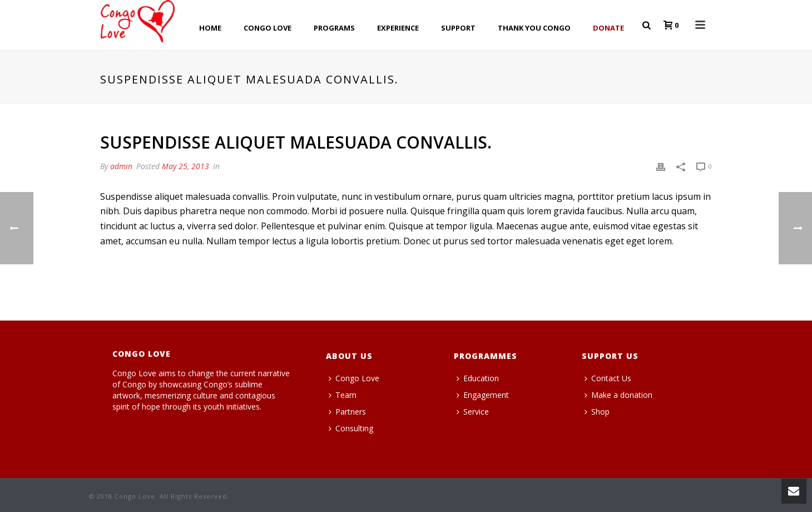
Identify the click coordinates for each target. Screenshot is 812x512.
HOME (210, 28)
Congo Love (354, 378)
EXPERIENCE (398, 28)
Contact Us (608, 378)
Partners (347, 412)
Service (473, 412)
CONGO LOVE (268, 28)
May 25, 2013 (185, 166)
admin (121, 166)
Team (343, 395)
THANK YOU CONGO (534, 28)
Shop (597, 412)
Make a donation (618, 395)
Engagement (483, 395)
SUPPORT (458, 28)
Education (478, 378)
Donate (608, 28)
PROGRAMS (334, 28)
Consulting (351, 428)
